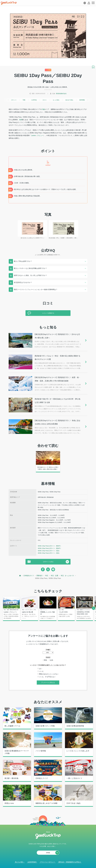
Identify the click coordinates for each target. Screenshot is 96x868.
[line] (53, 569)
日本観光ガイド (29, 576)
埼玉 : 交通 (54, 576)
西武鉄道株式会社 (61, 94)
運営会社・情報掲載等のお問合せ (70, 862)
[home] (9, 3)
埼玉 (47, 576)
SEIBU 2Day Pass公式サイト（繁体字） (50, 548)
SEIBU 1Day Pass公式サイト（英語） (49, 551)
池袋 (21, 120)
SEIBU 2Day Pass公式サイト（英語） (49, 553)
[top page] (20, 576)
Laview (33, 135)
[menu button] (93, 3)
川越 (43, 109)
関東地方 (40, 576)
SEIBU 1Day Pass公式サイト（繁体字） (50, 546)
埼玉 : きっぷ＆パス (67, 576)
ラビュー (40, 135)
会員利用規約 (32, 862)
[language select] (85, 3)
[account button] (89, 3)
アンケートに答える (48, 682)
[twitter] (48, 569)
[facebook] (43, 569)
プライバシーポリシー (47, 862)
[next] (94, 608)
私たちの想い (20, 862)
